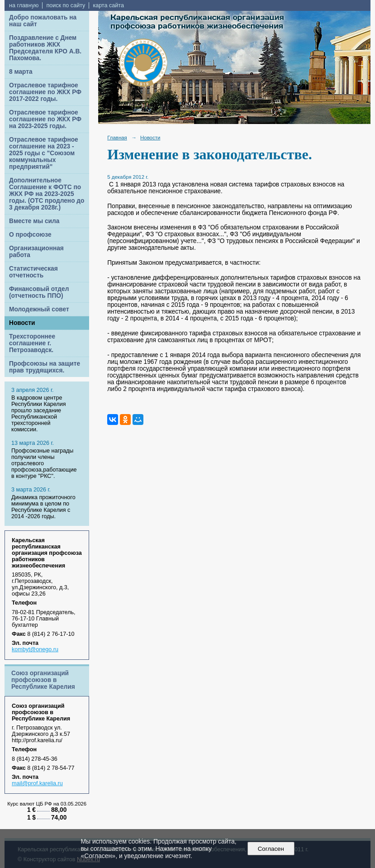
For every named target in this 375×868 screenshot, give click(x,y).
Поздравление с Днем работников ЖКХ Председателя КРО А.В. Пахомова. (45, 48)
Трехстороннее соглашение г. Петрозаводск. (32, 343)
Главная (117, 138)
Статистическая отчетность (33, 272)
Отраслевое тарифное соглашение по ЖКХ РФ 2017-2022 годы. (45, 92)
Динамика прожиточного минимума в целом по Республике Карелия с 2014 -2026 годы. (43, 507)
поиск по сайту (66, 5)
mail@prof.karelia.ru (37, 783)
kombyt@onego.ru (35, 649)
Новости (22, 323)
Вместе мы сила (34, 221)
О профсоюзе (30, 235)
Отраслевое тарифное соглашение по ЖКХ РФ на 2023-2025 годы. (45, 119)
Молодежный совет (39, 309)
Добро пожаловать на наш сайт (43, 21)
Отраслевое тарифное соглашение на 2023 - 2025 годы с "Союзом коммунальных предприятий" (44, 153)
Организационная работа (36, 252)
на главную (24, 5)
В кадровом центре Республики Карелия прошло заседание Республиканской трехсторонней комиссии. (38, 414)
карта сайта (108, 5)
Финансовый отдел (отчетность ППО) (39, 292)
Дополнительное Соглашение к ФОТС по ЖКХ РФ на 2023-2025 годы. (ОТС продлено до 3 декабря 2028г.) (47, 194)
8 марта (21, 72)
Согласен (271, 849)
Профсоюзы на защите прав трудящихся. (45, 367)
